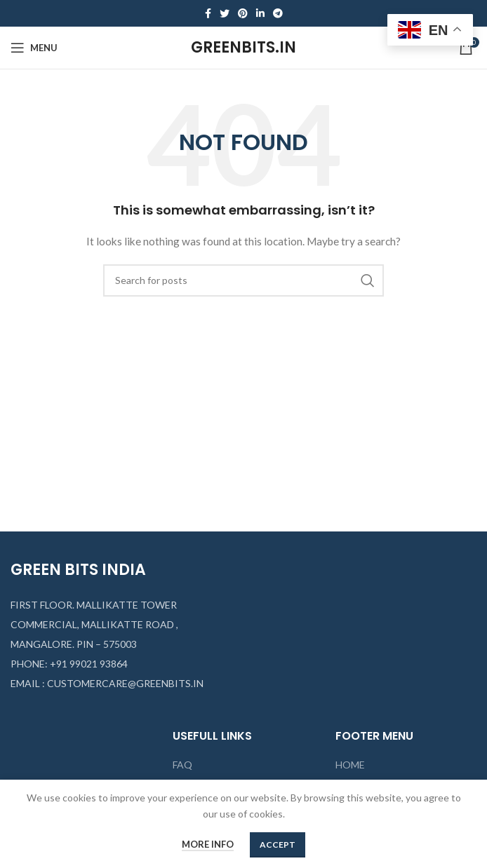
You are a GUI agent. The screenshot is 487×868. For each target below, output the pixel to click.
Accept (278, 845)
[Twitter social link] (225, 13)
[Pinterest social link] (243, 13)
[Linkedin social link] (260, 13)
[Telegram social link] (278, 13)
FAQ (182, 765)
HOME (350, 765)
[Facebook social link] (208, 13)
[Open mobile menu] (34, 48)
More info (208, 844)
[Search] (243, 280)
